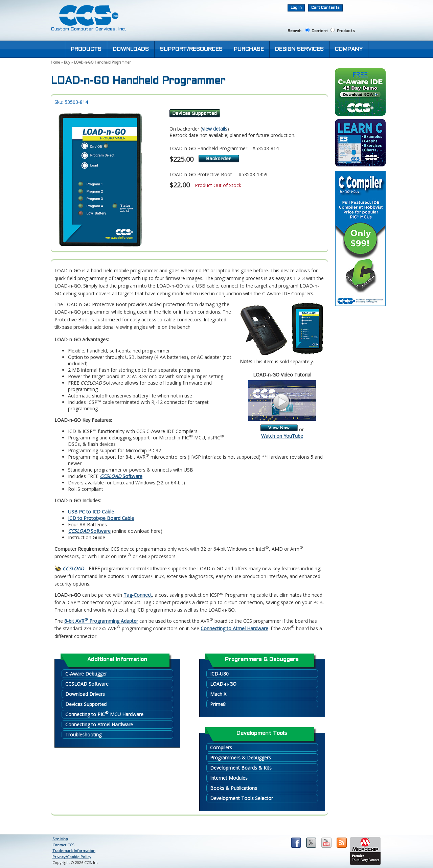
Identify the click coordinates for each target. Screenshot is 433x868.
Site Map (60, 839)
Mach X (218, 694)
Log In (296, 8)
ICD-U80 (219, 674)
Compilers (221, 747)
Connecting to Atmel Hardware (234, 628)
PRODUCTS (86, 49)
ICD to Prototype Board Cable (101, 518)
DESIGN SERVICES (299, 49)
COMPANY (349, 49)
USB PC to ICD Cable (91, 512)
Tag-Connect (138, 595)
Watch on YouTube (282, 436)
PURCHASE (249, 49)
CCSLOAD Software (87, 684)
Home (55, 62)
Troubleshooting (83, 735)
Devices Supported (86, 704)
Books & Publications (234, 788)
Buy (67, 62)
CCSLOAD (73, 568)
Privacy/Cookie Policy (72, 857)
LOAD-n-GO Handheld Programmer (102, 62)
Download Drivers (85, 694)
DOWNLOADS (131, 49)
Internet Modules (229, 778)
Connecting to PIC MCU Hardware (104, 714)
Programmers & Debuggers (241, 758)
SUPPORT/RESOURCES (191, 49)
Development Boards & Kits (241, 768)
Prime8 (218, 704)
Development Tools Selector (242, 798)
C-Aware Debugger (86, 674)
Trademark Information (74, 851)
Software (121, 476)
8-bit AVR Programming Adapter (101, 621)
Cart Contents (325, 8)
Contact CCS (63, 845)
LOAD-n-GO (223, 684)
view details (215, 129)
